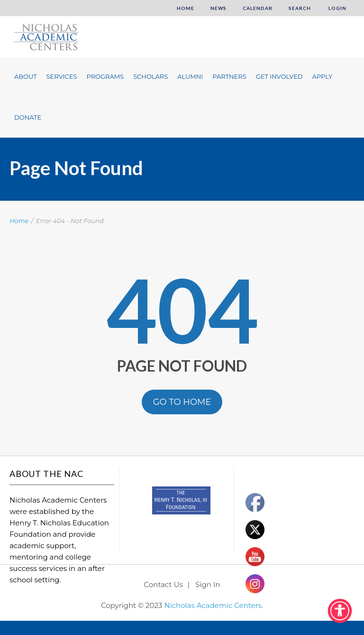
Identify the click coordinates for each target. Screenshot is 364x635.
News (218, 8)
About (26, 76)
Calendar (258, 8)
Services (62, 76)
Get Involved (279, 76)
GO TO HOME (182, 402)
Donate (28, 117)
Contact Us (164, 584)
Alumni (190, 76)
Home (186, 8)
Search (300, 8)
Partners (229, 76)
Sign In (208, 584)
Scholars (150, 76)
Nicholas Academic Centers (213, 605)
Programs (105, 76)
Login (337, 8)
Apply (323, 76)
